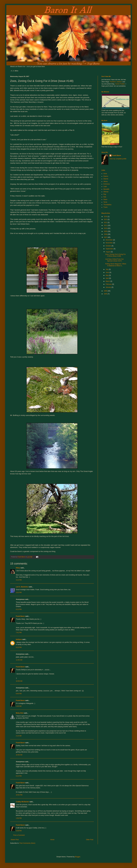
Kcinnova (106, 184)
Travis (105, 207)
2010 (106, 228)
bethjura (19, 639)
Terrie (105, 202)
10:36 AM (19, 755)
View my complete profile (118, 159)
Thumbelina (107, 205)
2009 (106, 231)
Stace (105, 199)
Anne (105, 174)
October (109, 246)
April (107, 278)
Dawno (106, 176)
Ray (105, 194)
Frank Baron (20, 616)
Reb (105, 197)
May (107, 275)
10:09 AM (19, 681)
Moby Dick (20, 713)
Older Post (90, 840)
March (108, 281)
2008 (106, 234)
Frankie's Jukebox (116, 82)
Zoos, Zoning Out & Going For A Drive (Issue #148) (115, 255)
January (109, 287)
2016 (106, 217)
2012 (106, 223)
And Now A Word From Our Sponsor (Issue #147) (114, 260)
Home (52, 840)
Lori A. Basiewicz (22, 587)
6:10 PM (19, 647)
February (109, 284)
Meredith (106, 189)
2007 (106, 237)
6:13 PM (19, 609)
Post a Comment (19, 835)
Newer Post (15, 840)
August (108, 252)
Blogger (78, 857)
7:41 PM (19, 633)
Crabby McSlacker (22, 802)
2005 (106, 294)
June (108, 272)
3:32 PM (19, 593)
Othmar (106, 192)
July (107, 269)
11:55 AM (19, 660)
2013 (106, 219)
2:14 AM (19, 736)
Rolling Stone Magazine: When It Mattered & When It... (116, 265)
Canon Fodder (120, 84)
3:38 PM (19, 831)
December (109, 240)
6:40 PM (19, 694)
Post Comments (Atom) (27, 843)
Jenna (105, 181)
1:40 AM (19, 706)
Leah (105, 187)
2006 (106, 291)
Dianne (106, 179)
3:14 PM (19, 580)
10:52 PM (19, 795)
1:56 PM (19, 818)
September (110, 249)
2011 (106, 225)
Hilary (18, 568)
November (109, 243)
